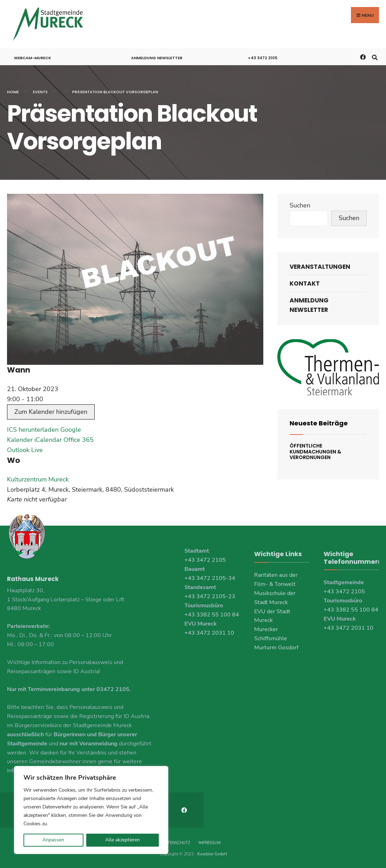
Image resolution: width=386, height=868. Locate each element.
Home (13, 92)
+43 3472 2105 (263, 58)
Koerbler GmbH (212, 854)
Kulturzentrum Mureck (38, 479)
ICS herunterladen (33, 430)
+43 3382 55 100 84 (212, 615)
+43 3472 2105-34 (210, 578)
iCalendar (48, 440)
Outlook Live (25, 450)
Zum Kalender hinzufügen (51, 412)
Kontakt (305, 283)
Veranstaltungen (320, 267)
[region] (91, 810)
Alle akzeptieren (123, 840)
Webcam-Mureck (33, 58)
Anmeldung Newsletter (157, 58)
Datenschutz (176, 843)
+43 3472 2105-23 (210, 596)
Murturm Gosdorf (276, 648)
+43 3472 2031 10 (209, 633)
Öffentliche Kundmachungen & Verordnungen (315, 452)
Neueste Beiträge (319, 423)
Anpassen (53, 840)
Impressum (209, 843)
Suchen (300, 205)
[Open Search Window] (375, 57)
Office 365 (79, 440)
